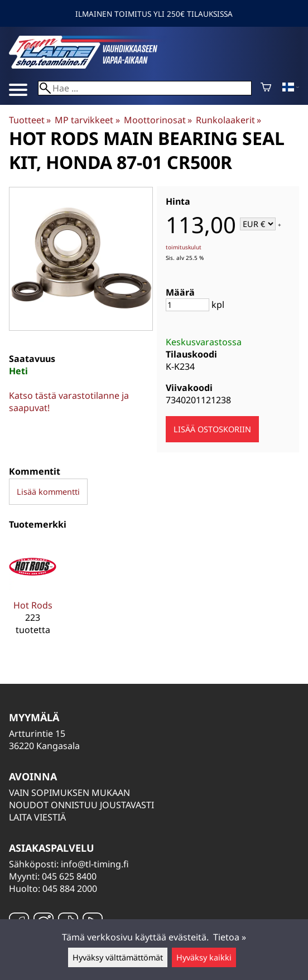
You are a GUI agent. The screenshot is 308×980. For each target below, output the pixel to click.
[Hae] (145, 88)
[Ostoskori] (266, 88)
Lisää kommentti (48, 492)
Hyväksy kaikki (204, 957)
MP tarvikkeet (87, 120)
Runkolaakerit (228, 120)
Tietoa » (230, 937)
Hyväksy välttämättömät (118, 957)
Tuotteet (30, 120)
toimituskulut (184, 247)
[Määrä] (187, 305)
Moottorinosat (158, 120)
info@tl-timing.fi (95, 864)
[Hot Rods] (33, 594)
